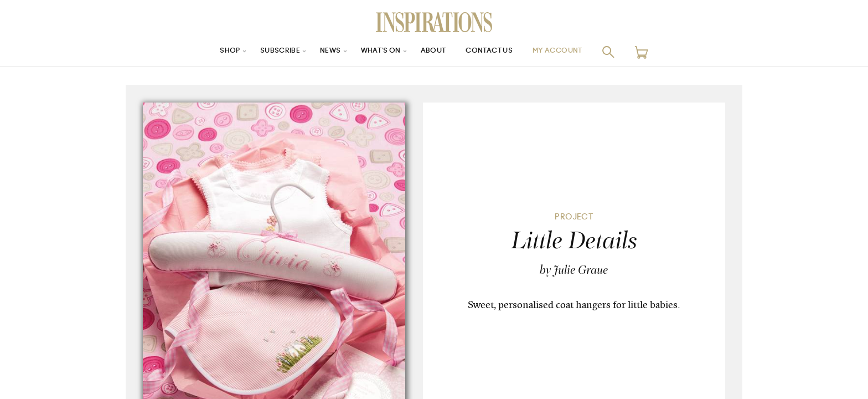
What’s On (377, 52)
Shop (213, 52)
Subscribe (268, 52)
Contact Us (495, 52)
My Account (572, 52)
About (434, 52)
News (322, 52)
